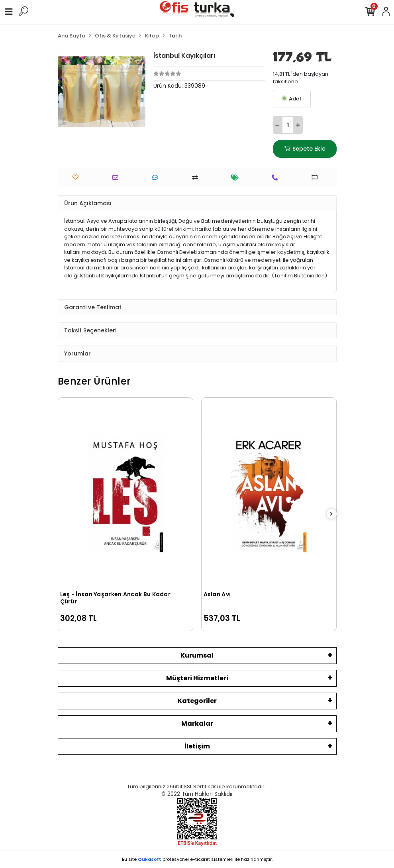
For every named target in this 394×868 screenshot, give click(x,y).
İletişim (197, 746)
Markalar (197, 724)
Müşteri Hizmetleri (197, 678)
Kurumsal (197, 655)
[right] (331, 514)
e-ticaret (200, 859)
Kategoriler (197, 701)
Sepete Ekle (304, 149)
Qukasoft (150, 859)
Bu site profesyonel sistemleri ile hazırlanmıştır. (197, 859)
